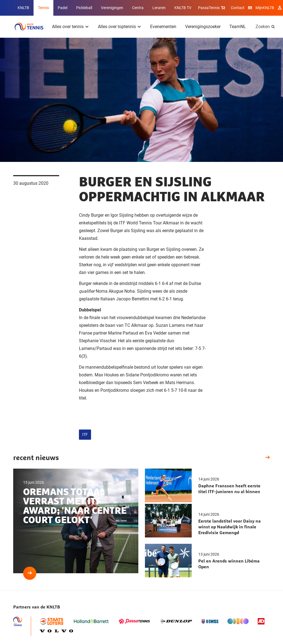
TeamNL (238, 27)
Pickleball (84, 8)
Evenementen (163, 27)
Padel (63, 8)
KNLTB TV (183, 8)
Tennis (43, 8)
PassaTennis (212, 8)
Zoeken (263, 27)
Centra (138, 8)
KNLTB (23, 8)
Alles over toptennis (117, 27)
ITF (85, 434)
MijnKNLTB (265, 8)
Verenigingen (112, 8)
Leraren (159, 8)
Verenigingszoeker (203, 27)
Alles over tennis (68, 27)
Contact (238, 8)
